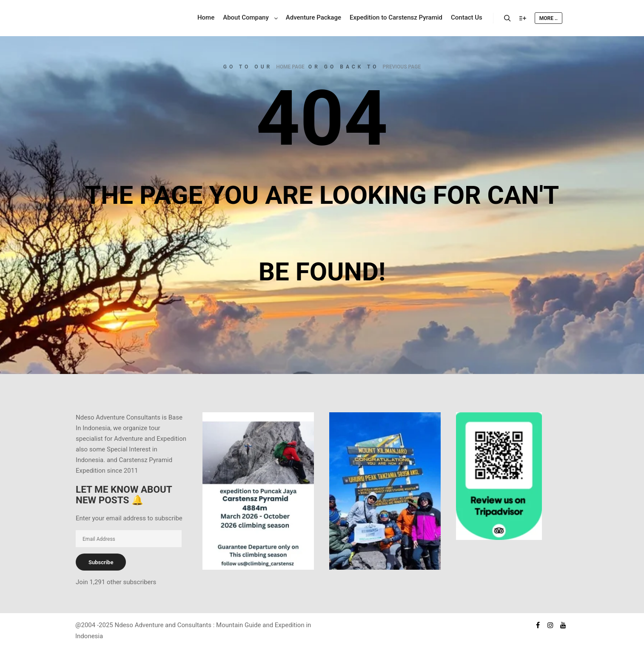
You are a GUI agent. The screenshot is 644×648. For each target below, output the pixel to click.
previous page (402, 67)
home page (290, 67)
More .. (549, 18)
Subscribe (101, 562)
